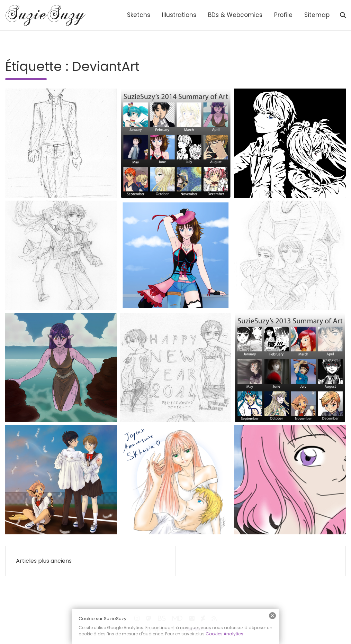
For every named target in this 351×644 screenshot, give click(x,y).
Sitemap (317, 15)
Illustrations (179, 15)
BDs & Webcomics (235, 15)
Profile (283, 15)
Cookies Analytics (224, 634)
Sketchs (139, 15)
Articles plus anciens (44, 561)
